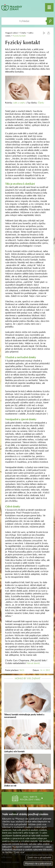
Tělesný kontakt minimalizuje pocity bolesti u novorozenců (27, 701)
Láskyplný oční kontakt (27, 736)
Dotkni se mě (27, 770)
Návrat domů (33, 663)
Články (41, 103)
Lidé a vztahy (19, 103)
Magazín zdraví (12, 33)
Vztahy (23, 33)
